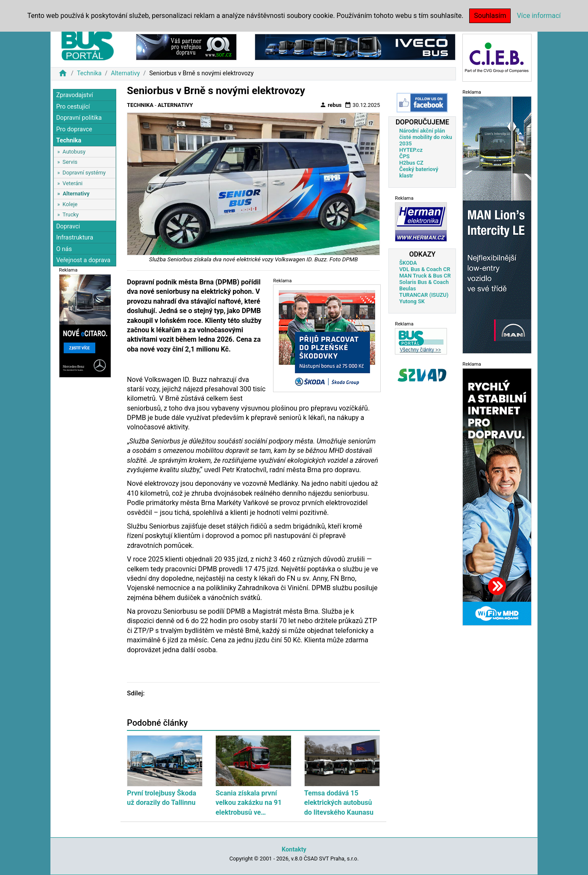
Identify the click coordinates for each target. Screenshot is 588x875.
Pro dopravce (74, 129)
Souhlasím (490, 16)
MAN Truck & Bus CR (425, 276)
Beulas (407, 288)
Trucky (71, 214)
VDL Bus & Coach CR (425, 269)
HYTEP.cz (411, 150)
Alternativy (125, 73)
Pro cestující (73, 107)
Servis (70, 162)
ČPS (404, 156)
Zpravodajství (74, 95)
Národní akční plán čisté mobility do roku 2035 (426, 137)
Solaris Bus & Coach (424, 282)
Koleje (70, 204)
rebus (331, 105)
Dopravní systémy (84, 173)
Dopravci (68, 226)
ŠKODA (408, 263)
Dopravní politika (79, 118)
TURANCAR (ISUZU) (424, 295)
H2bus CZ (411, 163)
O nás (64, 249)
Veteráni (72, 183)
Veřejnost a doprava (83, 260)
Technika (89, 73)
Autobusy (74, 152)
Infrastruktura (75, 238)
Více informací (539, 16)
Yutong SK (412, 301)
